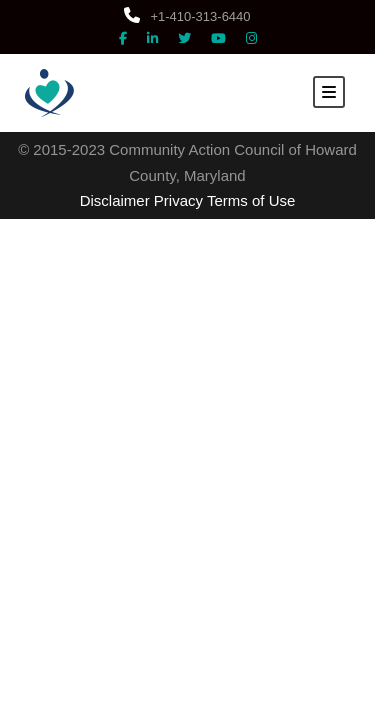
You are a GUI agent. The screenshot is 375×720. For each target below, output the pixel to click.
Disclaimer (115, 200)
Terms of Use (251, 200)
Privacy (178, 200)
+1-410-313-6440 (187, 16)
